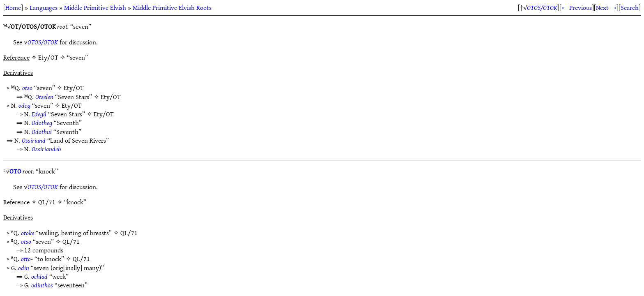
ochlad (39, 276)
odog (24, 105)
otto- (27, 259)
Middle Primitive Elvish (95, 7)
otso (27, 88)
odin (24, 268)
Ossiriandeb (46, 149)
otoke (28, 233)
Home (13, 7)
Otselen (44, 97)
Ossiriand (34, 140)
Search (630, 7)
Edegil (39, 114)
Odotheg (42, 123)
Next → (606, 7)
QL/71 (129, 233)
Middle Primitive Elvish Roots (172, 7)
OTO (15, 171)
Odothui (42, 132)
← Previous (577, 7)
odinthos (42, 285)
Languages (44, 7)
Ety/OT (74, 88)
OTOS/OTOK (542, 7)
